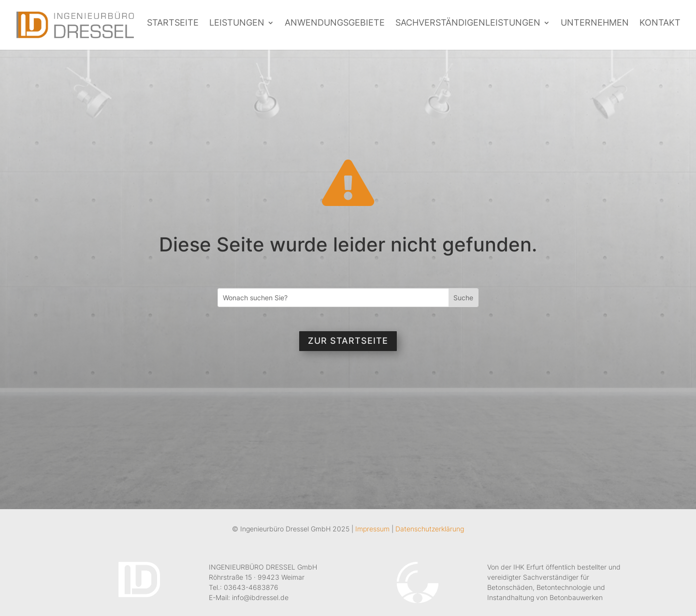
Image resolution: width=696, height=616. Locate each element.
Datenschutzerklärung (430, 529)
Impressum (372, 529)
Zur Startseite (348, 341)
